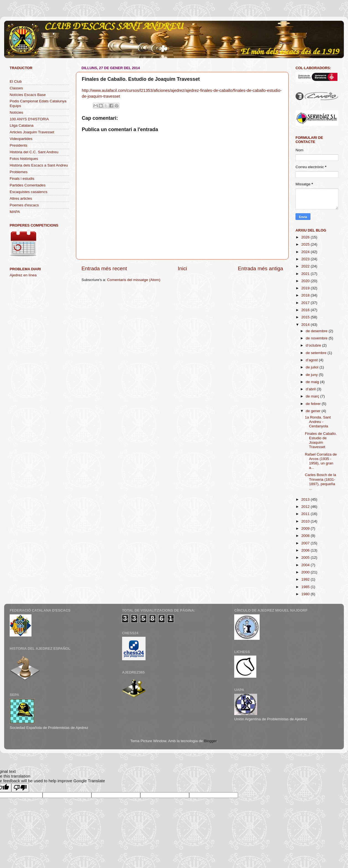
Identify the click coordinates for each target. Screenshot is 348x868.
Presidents (19, 145)
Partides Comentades (28, 185)
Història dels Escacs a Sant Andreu (39, 165)
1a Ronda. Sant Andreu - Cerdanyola (318, 422)
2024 (306, 252)
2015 (306, 317)
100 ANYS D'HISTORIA (29, 119)
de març (313, 396)
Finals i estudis (22, 179)
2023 (306, 259)
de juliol (313, 367)
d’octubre (314, 345)
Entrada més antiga (260, 268)
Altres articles (21, 198)
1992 (306, 579)
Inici (183, 268)
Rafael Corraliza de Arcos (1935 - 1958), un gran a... (321, 461)
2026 (306, 237)
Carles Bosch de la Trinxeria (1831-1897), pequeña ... (321, 482)
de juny (312, 375)
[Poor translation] (20, 788)
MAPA (15, 212)
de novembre (317, 338)
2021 (306, 274)
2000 (306, 572)
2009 (306, 528)
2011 (306, 514)
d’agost (312, 360)
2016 (306, 310)
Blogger (210, 741)
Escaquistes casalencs (29, 192)
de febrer (314, 404)
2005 (306, 558)
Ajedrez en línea (23, 275)
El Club (16, 81)
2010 (306, 521)
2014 (306, 325)
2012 (306, 507)
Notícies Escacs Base (28, 95)
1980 (306, 594)
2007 (306, 543)
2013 (306, 499)
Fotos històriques (24, 159)
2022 (306, 266)
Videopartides (21, 139)
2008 (306, 536)
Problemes (19, 172)
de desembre (317, 331)
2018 (306, 295)
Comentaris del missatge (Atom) (134, 280)
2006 (306, 550)
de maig (313, 382)
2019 (306, 288)
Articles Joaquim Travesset (32, 132)
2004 (306, 565)
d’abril (311, 389)
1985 (306, 587)
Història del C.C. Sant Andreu (34, 152)
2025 (306, 244)
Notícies (16, 112)
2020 (306, 281)
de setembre (317, 353)
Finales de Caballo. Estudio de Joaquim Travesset (321, 440)
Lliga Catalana (22, 125)
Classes (16, 88)
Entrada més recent (104, 268)
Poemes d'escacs (24, 205)
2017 (306, 303)
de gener (314, 411)
